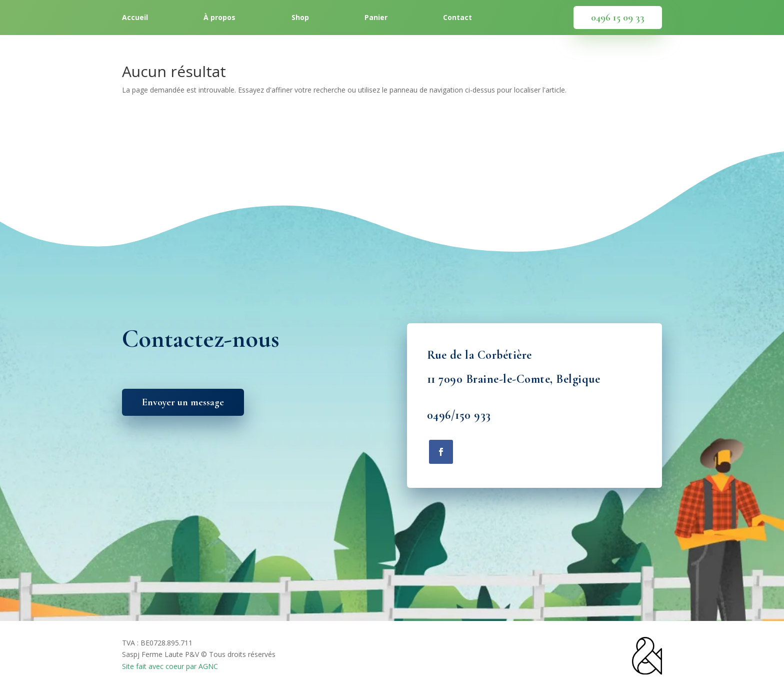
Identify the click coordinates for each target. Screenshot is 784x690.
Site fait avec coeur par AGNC (170, 666)
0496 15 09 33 (618, 18)
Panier (376, 18)
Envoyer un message (183, 402)
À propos (219, 18)
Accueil (135, 18)
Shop (300, 18)
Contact (457, 18)
